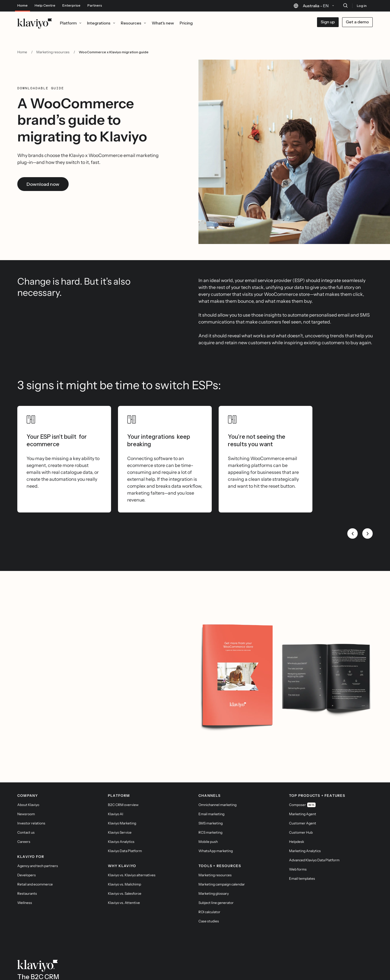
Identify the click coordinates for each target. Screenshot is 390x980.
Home (22, 5)
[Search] (345, 5)
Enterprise (71, 5)
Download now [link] (43, 184)
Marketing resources (53, 52)
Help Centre (45, 5)
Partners (95, 5)
